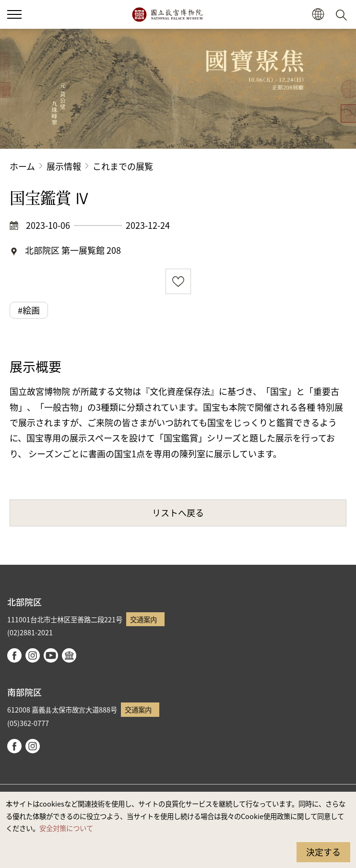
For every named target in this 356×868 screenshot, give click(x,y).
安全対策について (66, 828)
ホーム (22, 166)
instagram (33, 655)
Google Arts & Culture (69, 655)
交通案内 (143, 619)
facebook (14, 655)
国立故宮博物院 (167, 14)
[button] (318, 15)
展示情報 (64, 166)
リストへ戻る (178, 512)
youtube (51, 655)
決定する (323, 852)
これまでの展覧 (123, 166)
